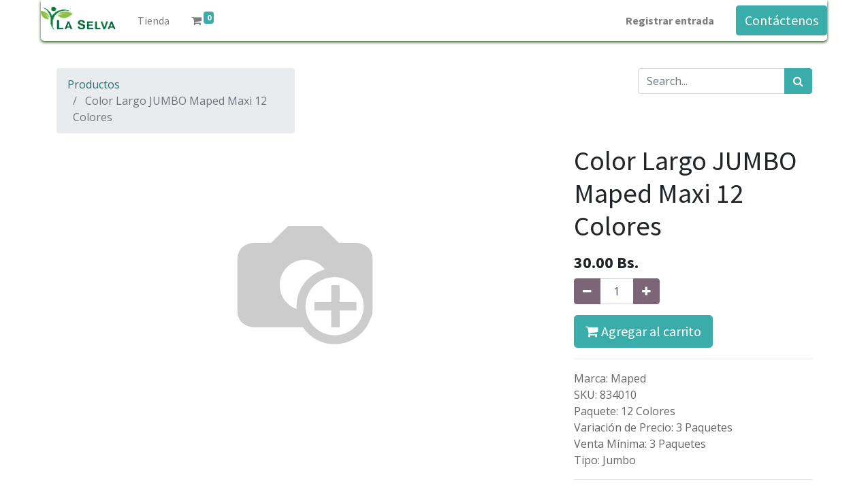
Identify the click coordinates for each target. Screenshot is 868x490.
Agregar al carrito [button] (643, 331)
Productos (94, 84)
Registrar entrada (670, 20)
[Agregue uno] (646, 291)
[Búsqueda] (798, 81)
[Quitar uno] (587, 291)
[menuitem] (154, 20)
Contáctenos (782, 20)
